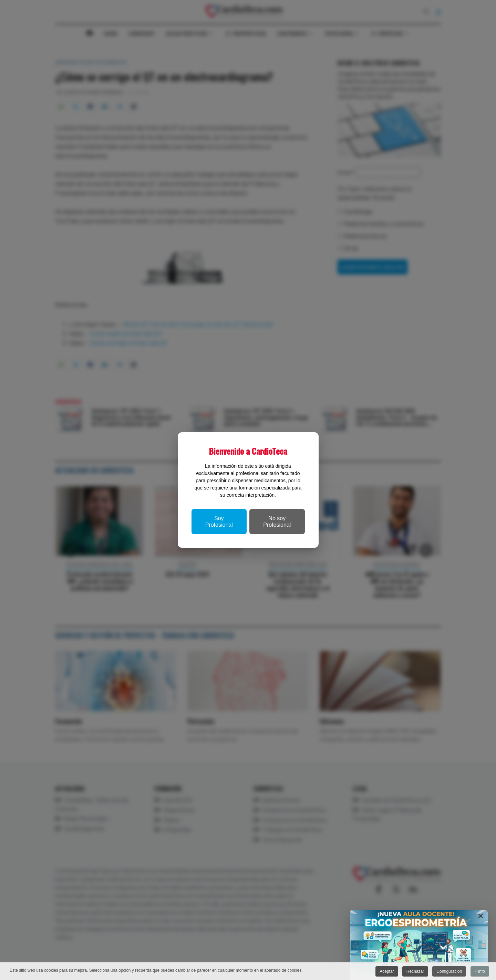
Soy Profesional (219, 522)
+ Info (480, 971)
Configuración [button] (449, 971)
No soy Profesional (277, 522)
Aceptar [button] (386, 971)
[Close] (480, 916)
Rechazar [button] (415, 971)
